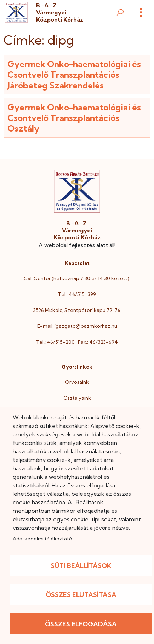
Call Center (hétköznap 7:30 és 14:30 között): (77, 278)
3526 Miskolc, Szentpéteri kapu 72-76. (77, 310)
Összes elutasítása (81, 595)
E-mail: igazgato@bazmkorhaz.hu (77, 326)
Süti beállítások (81, 566)
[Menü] (141, 12)
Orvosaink (77, 382)
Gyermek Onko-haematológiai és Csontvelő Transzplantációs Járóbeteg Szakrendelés (74, 75)
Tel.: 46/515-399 (77, 294)
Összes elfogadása (81, 624)
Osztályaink (77, 398)
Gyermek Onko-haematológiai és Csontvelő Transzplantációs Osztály (74, 118)
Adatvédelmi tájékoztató (42, 539)
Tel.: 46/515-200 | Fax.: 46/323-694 (77, 342)
